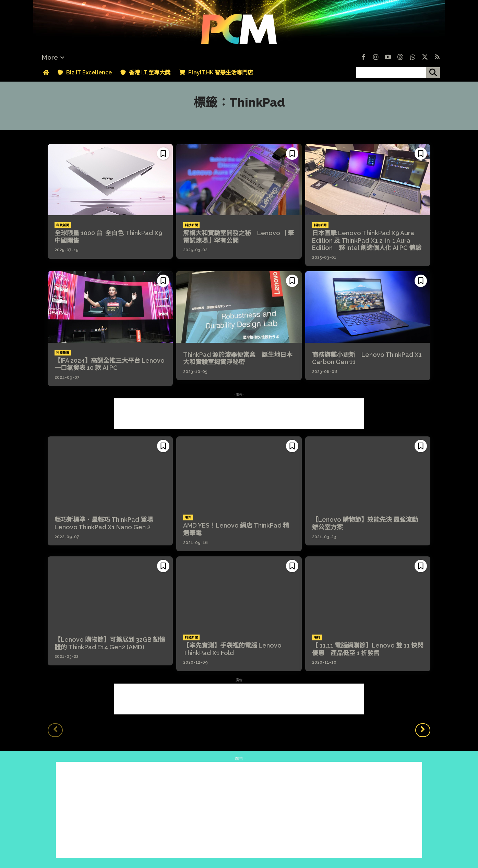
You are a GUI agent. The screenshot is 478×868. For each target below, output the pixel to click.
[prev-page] (55, 730)
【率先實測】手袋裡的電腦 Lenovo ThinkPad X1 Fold (232, 649)
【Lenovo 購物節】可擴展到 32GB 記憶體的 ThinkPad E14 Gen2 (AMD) (110, 643)
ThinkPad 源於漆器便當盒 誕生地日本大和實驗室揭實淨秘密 (238, 358)
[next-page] (423, 730)
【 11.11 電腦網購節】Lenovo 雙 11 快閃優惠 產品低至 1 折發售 (368, 649)
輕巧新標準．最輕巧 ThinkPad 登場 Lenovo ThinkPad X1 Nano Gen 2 (107, 523)
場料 (188, 518)
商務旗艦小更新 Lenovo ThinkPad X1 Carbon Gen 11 (367, 358)
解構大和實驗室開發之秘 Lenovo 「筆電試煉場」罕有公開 (238, 237)
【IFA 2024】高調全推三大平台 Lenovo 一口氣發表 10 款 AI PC (110, 364)
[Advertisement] (239, 414)
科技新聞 (63, 225)
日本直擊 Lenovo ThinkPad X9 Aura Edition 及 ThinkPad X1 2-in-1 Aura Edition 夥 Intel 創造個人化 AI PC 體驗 (367, 240)
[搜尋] (433, 73)
